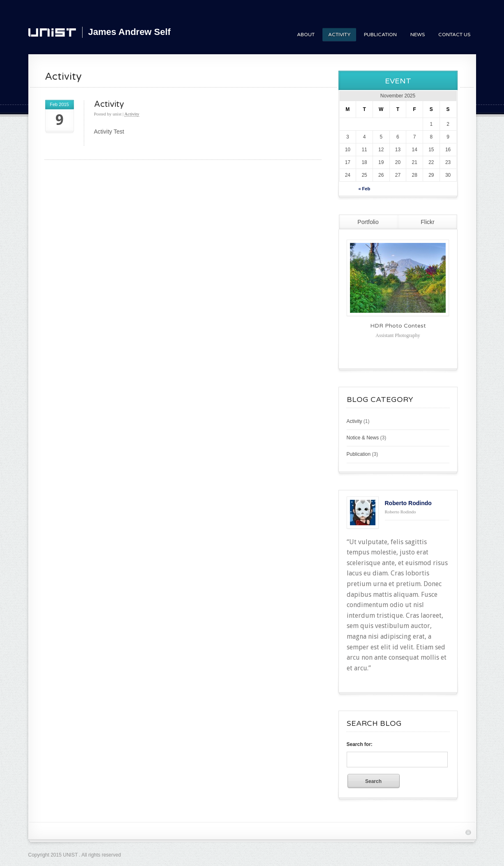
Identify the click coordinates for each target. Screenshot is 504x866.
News (418, 35)
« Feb (364, 189)
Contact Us (454, 35)
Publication (380, 35)
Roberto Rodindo (408, 503)
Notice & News (363, 438)
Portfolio (368, 222)
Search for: (360, 744)
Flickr (427, 222)
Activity (339, 35)
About (306, 35)
